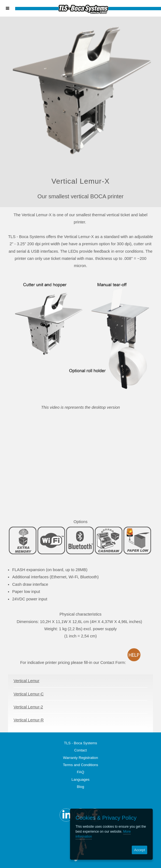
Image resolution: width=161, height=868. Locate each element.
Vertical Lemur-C (29, 694)
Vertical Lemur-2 (28, 707)
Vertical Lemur (26, 681)
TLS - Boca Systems (80, 743)
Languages (80, 779)
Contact (80, 750)
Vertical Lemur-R (29, 720)
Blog (80, 787)
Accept (139, 850)
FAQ (80, 772)
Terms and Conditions (80, 765)
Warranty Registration (80, 758)
